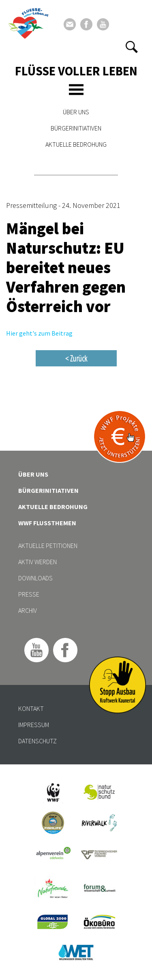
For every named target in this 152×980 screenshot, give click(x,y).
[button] (132, 47)
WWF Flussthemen (47, 523)
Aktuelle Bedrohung (76, 144)
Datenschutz (37, 741)
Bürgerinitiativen (76, 128)
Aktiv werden (37, 562)
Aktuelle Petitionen (48, 546)
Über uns (76, 112)
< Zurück (76, 358)
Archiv (28, 610)
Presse (29, 594)
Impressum (34, 725)
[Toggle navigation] (76, 90)
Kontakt (31, 708)
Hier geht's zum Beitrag (39, 333)
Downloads (35, 578)
